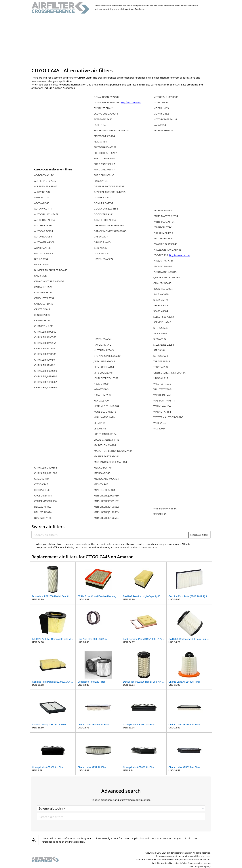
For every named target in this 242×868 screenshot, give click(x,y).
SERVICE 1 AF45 (162, 322)
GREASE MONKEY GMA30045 (110, 231)
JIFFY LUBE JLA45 (103, 373)
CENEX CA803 (42, 315)
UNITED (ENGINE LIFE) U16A (169, 373)
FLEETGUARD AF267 (105, 147)
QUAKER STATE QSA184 (167, 277)
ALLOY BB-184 (42, 192)
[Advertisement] (121, 41)
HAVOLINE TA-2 (102, 345)
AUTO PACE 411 (43, 209)
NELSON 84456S (163, 210)
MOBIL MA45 (161, 102)
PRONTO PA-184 (163, 266)
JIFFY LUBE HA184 (104, 367)
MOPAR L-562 (161, 114)
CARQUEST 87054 (44, 298)
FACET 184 (100, 125)
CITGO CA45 (41, 484)
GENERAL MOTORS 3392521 (110, 186)
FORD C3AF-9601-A (104, 164)
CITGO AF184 (42, 479)
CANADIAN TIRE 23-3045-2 (49, 281)
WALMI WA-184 (162, 406)
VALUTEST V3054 (163, 389)
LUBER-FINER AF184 (105, 434)
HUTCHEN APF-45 (104, 350)
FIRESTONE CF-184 (104, 136)
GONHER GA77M (103, 203)
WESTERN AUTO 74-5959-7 (168, 417)
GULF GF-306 (101, 253)
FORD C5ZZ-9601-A (104, 170)
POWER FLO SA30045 (165, 244)
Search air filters (199, 535)
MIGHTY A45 (101, 484)
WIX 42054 (159, 429)
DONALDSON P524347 (106, 97)
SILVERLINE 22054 (164, 345)
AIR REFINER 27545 (45, 181)
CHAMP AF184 (42, 320)
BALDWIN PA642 (44, 253)
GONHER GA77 (102, 197)
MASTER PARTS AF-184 (106, 456)
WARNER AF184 (162, 412)
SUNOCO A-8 (161, 356)
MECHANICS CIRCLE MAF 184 (110, 462)
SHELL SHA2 (160, 333)
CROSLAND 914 (43, 496)
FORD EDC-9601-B (104, 175)
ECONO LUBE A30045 (106, 114)
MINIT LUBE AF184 (104, 490)
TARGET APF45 (162, 361)
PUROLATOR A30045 (165, 272)
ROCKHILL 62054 (163, 289)
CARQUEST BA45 (44, 304)
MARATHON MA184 (105, 445)
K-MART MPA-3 (102, 395)
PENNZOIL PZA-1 (163, 227)
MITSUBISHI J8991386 (166, 97)
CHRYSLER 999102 (44, 365)
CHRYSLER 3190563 (45, 337)
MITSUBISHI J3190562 (106, 507)
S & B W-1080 (161, 294)
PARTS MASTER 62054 (166, 216)
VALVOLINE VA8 (162, 395)
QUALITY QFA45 (162, 283)
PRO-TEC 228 (161, 255)
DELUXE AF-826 (43, 512)
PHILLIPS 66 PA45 (163, 238)
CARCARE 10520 (43, 287)
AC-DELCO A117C (44, 175)
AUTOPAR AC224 (44, 231)
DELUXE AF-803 (43, 507)
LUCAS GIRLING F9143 (106, 440)
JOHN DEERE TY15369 (106, 378)
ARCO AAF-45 (42, 203)
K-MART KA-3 (101, 389)
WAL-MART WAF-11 (164, 401)
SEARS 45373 (161, 300)
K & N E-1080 (101, 384)
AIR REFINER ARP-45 (46, 186)
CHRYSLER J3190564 (45, 468)
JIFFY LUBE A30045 (104, 361)
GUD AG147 (100, 248)
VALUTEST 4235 (162, 384)
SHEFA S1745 (161, 328)
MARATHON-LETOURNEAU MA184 (113, 451)
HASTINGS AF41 (103, 339)
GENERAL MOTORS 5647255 (110, 192)
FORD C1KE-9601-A (104, 158)
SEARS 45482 (161, 305)
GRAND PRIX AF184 (105, 220)
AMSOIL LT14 (42, 197)
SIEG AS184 (160, 339)
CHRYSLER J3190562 (45, 382)
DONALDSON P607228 (107, 102)
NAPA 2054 (160, 125)
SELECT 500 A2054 (164, 317)
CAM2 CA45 (41, 276)
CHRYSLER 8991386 (45, 354)
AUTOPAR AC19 (43, 225)
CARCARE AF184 (43, 292)
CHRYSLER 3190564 (45, 343)
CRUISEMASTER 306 (45, 501)
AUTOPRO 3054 (43, 237)
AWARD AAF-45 (43, 248)
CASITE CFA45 (42, 309)
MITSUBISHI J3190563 (106, 512)
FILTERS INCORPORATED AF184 (111, 130)
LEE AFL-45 (100, 429)
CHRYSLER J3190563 (45, 387)
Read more (140, 9)
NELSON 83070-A (163, 130)
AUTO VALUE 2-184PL (46, 214)
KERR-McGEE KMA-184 (106, 406)
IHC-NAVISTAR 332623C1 (108, 356)
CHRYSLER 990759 (44, 360)
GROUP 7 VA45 (102, 242)
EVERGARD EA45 (103, 119)
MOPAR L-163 (161, 108)
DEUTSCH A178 (43, 518)
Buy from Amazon (131, 102)
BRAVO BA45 (41, 264)
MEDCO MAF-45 (103, 468)
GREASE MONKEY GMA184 (109, 225)
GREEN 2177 (101, 237)
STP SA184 (159, 350)
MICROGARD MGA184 (106, 479)
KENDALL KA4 (101, 401)
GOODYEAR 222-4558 (106, 209)
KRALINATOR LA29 (104, 417)
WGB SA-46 (160, 423)
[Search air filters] (110, 535)
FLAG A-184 (100, 142)
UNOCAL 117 (161, 378)
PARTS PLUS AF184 (164, 222)
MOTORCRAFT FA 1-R (165, 119)
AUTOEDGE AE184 (44, 220)
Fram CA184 (101, 181)
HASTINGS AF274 (103, 259)
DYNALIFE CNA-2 (103, 108)
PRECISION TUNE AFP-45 (167, 250)
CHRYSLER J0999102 (45, 376)
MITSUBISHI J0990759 (106, 496)
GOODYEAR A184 (103, 214)
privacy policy (204, 866)
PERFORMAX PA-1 (163, 233)
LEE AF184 (99, 423)
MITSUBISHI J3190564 (106, 518)
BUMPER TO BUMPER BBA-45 (51, 270)
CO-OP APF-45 (42, 490)
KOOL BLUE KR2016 (105, 412)
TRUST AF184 (161, 367)
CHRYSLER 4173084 (45, 348)
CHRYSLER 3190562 (45, 332)
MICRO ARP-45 (102, 473)
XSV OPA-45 (160, 514)
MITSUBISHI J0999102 (106, 501)
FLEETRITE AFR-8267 (105, 153)
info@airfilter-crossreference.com (195, 863)
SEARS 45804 (161, 311)
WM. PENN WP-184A (165, 509)
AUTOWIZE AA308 (44, 242)
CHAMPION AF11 (44, 326)
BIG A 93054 (41, 259)
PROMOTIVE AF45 (163, 261)
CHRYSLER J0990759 (45, 371)
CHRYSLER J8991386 (45, 473)
